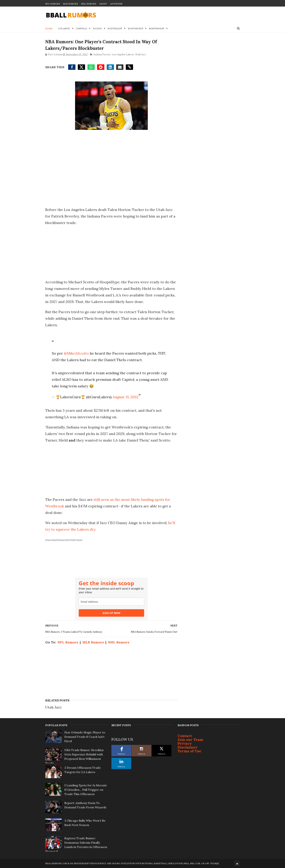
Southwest (136, 28)
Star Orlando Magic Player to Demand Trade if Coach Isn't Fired (85, 737)
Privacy (185, 743)
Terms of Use (189, 751)
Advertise (116, 4)
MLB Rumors (70, 4)
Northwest (157, 28)
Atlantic (64, 28)
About (103, 4)
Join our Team (190, 740)
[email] (111, 602)
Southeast (115, 28)
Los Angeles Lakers (123, 54)
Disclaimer (188, 747)
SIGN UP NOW (111, 613)
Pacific (98, 28)
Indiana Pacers (102, 54)
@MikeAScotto (76, 353)
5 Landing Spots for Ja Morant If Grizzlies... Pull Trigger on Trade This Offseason (86, 790)
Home (49, 28)
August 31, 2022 (126, 397)
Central (82, 28)
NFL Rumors (53, 4)
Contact (185, 736)
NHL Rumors (89, 4)
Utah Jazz (141, 54)
